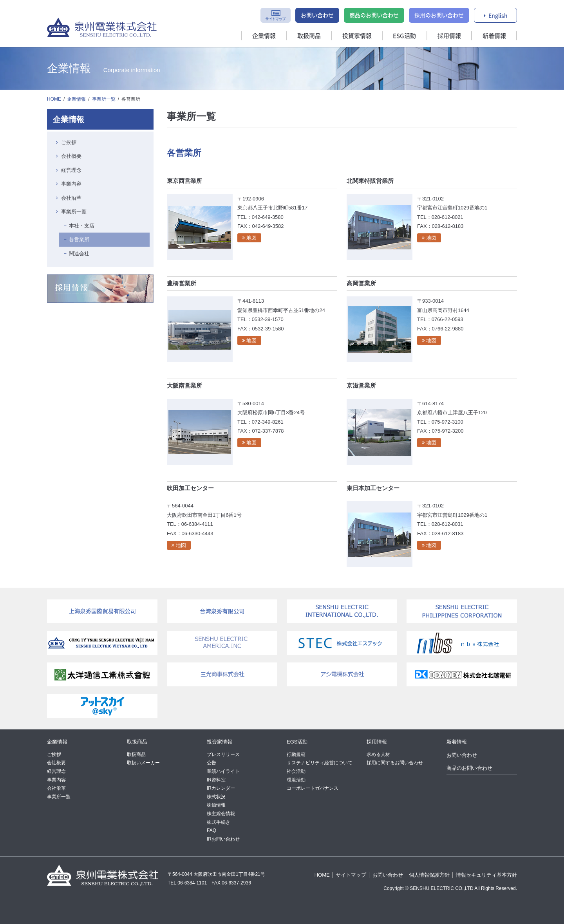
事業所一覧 (104, 99)
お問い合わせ (317, 15)
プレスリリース (223, 754)
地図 (251, 238)
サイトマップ (351, 875)
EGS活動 (297, 742)
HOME (54, 99)
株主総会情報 (221, 814)
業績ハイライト (223, 771)
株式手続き (219, 822)
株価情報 (216, 805)
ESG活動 (404, 36)
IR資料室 (216, 780)
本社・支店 (82, 226)
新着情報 (494, 36)
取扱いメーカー (143, 763)
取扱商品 (309, 36)
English (498, 15)
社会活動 (296, 771)
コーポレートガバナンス (313, 788)
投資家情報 (357, 36)
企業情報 (264, 36)
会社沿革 (71, 198)
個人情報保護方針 (429, 875)
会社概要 (71, 156)
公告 (211, 763)
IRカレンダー (221, 788)
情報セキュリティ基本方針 (486, 875)
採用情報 (449, 36)
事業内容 (71, 184)
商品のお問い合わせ (374, 15)
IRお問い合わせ (223, 839)
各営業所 (79, 239)
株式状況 (216, 797)
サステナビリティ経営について (320, 763)
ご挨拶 (69, 142)
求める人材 (378, 754)
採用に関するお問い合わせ (395, 763)
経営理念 (71, 170)
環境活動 (296, 780)
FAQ (211, 830)
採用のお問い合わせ (439, 15)
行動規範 (296, 754)
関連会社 (79, 254)
